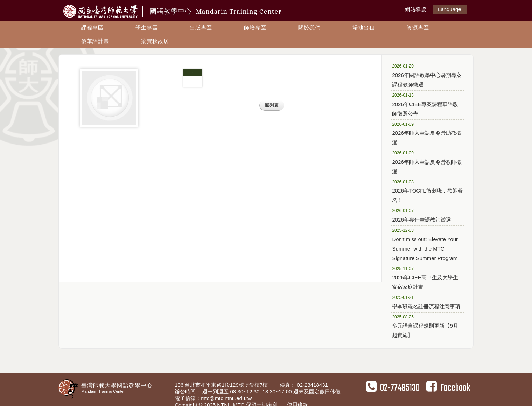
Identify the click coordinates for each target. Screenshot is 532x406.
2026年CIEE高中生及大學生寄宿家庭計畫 (425, 278)
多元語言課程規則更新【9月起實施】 (425, 326)
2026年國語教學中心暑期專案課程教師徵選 (427, 75)
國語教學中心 (216, 11)
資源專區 (418, 27)
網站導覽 (415, 9)
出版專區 (201, 27)
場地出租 (364, 27)
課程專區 (92, 27)
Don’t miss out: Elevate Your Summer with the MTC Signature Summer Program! (425, 244)
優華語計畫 (95, 41)
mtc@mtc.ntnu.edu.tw (226, 398)
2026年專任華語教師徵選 (425, 215)
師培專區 (255, 27)
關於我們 (309, 27)
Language (450, 9)
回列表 (272, 105)
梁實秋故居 (155, 41)
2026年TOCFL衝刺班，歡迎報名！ (427, 191)
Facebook (448, 388)
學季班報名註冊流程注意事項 (426, 302)
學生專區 (147, 27)
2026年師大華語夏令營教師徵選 (427, 162)
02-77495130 (393, 388)
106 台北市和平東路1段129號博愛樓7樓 (222, 385)
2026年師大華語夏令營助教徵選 (427, 133)
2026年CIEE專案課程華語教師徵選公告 (425, 104)
